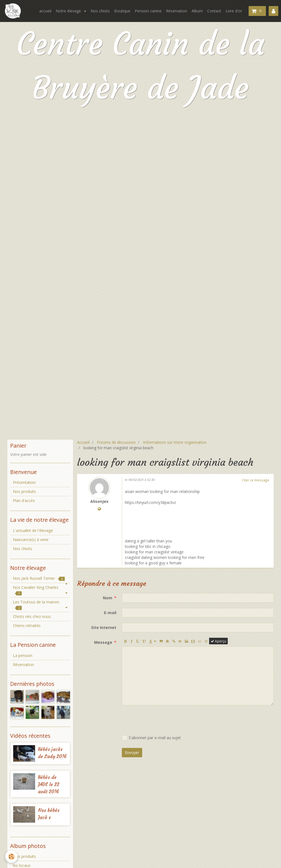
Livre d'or (234, 11)
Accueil (83, 442)
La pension (23, 655)
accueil (45, 11)
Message (103, 642)
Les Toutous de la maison (36, 605)
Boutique (122, 11)
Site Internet (104, 627)
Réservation (177, 11)
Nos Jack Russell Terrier (39, 578)
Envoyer (132, 752)
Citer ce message (255, 480)
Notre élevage (69, 11)
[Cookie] (12, 857)
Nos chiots (100, 11)
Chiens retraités (27, 626)
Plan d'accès (24, 500)
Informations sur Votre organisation (175, 442)
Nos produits (24, 491)
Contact (214, 11)
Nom (108, 598)
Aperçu (218, 641)
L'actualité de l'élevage (33, 530)
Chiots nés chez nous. (32, 616)
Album (197, 11)
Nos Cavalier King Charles (36, 590)
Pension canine (148, 11)
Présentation (24, 482)
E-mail (110, 613)
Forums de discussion (116, 442)
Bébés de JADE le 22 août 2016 (49, 785)
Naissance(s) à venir (31, 540)
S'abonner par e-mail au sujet (151, 738)
